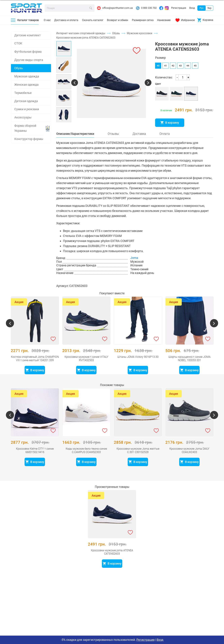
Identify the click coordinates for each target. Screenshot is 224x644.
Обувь (19, 68)
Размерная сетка (143, 20)
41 (166, 69)
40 (158, 69)
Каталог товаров (25, 20)
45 (195, 69)
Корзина (205, 20)
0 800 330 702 (146, 8)
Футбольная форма (28, 52)
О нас (47, 20)
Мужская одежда (27, 76)
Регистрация (179, 8)
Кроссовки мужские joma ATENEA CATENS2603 (112, 557)
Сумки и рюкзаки (27, 109)
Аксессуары (23, 117)
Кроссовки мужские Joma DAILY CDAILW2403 (189, 456)
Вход (192, 8)
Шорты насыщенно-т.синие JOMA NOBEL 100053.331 (189, 364)
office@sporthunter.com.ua (115, 8)
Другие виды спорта (29, 60)
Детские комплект (28, 35)
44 (188, 69)
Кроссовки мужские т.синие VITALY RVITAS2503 (86, 364)
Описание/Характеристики (75, 143)
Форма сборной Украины (25, 128)
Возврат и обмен (118, 20)
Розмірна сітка (165, 134)
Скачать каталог (93, 20)
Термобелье (23, 93)
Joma (134, 267)
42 (173, 69)
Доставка (139, 143)
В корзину (170, 126)
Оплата (165, 143)
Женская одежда (26, 85)
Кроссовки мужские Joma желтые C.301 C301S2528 (138, 456)
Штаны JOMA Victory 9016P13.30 (138, 362)
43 (180, 69)
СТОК (18, 43)
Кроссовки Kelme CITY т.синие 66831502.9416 (35, 456)
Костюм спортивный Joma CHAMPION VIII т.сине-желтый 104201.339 (35, 364)
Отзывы (113, 143)
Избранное (185, 20)
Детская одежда (26, 101)
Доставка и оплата (66, 20)
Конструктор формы (29, 139)
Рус (202, 8)
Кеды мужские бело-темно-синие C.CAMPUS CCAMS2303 (86, 456)
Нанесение (164, 20)
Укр (209, 8)
